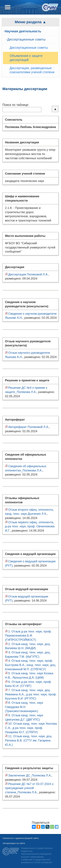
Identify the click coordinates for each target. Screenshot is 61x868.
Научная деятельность (23, 31)
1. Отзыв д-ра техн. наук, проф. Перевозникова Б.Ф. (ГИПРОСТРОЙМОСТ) (28, 636)
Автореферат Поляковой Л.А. (29, 427)
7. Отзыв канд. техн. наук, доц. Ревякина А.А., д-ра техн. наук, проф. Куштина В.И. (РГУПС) (31, 694)
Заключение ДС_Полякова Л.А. (30, 775)
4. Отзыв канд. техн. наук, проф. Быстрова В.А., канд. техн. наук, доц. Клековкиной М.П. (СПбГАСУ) (31, 665)
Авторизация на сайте (14, 843)
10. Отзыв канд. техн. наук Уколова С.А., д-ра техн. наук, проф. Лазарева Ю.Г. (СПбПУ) (31, 728)
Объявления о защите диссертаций (26, 58)
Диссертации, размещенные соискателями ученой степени (32, 70)
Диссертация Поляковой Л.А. (28, 274)
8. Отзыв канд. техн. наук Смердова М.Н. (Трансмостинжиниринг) (24, 707)
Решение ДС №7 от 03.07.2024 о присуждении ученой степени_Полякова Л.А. (29, 788)
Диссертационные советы (26, 39)
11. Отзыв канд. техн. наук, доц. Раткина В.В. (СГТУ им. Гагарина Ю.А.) (29, 740)
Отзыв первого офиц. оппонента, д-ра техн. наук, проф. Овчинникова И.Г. (30, 526)
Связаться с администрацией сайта (21, 838)
